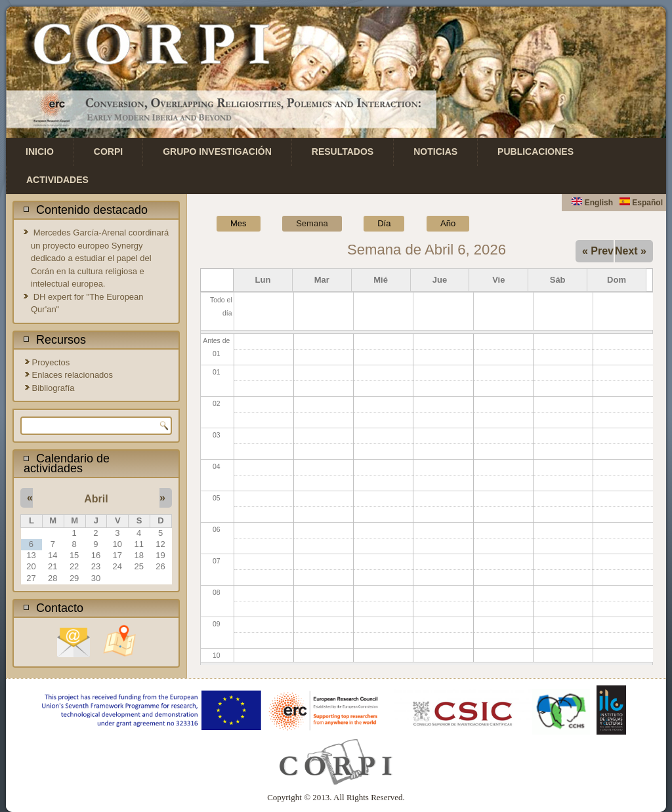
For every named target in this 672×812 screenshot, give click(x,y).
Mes (239, 223)
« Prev (598, 251)
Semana (319, 222)
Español (641, 203)
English (592, 203)
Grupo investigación (217, 152)
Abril (96, 499)
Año (448, 223)
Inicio (40, 152)
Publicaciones (535, 152)
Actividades (57, 180)
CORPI (108, 152)
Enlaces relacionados (73, 375)
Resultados (343, 152)
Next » (631, 251)
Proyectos (51, 362)
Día (384, 223)
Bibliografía (53, 388)
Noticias (435, 152)
